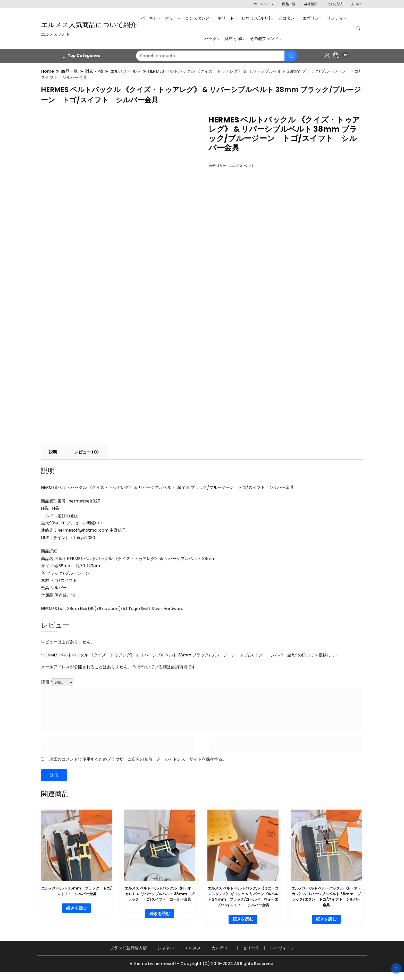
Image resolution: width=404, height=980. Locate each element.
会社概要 (311, 4)
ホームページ (264, 4)
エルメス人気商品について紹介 (89, 25)
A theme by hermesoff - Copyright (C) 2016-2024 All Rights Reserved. (202, 964)
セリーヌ (251, 948)
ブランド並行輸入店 (128, 948)
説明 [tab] (53, 452)
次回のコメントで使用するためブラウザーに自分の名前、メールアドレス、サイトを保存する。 (138, 759)
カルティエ (222, 948)
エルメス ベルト (241, 166)
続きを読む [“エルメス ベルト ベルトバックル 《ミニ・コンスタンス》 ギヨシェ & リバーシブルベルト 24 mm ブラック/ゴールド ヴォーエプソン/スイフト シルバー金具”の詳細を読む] (243, 919)
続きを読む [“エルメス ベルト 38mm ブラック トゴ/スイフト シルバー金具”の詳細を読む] (77, 908)
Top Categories (80, 56)
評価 (47, 682)
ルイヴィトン (282, 948)
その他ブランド (264, 39)
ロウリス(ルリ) (256, 18)
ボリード (226, 18)
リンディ (335, 18)
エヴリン (311, 18)
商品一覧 (289, 4)
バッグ (211, 39)
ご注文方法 (334, 4)
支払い (356, 4)
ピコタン (287, 18)
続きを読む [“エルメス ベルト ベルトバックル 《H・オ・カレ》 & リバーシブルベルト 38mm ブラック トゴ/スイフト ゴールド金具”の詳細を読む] (160, 914)
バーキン (149, 18)
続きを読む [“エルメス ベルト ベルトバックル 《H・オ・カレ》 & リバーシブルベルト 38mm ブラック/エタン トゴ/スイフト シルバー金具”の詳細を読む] (326, 919)
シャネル (166, 948)
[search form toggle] (358, 28)
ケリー (171, 18)
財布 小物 (233, 39)
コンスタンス (197, 18)
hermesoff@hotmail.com (83, 530)
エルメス (193, 948)
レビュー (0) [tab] (87, 452)
